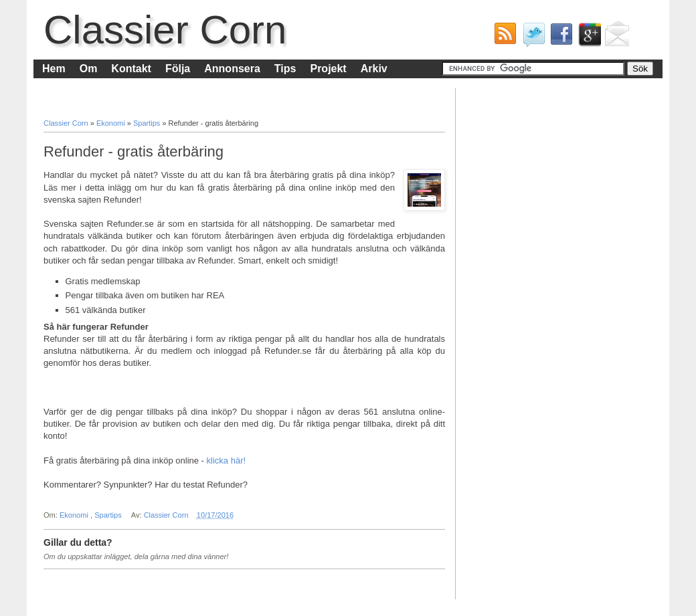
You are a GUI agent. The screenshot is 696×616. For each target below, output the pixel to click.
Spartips (148, 123)
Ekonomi (112, 123)
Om (89, 69)
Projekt (328, 69)
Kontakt (131, 69)
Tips (285, 69)
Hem (54, 69)
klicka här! (227, 460)
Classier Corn (165, 30)
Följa (178, 69)
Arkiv (374, 69)
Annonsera (232, 69)
